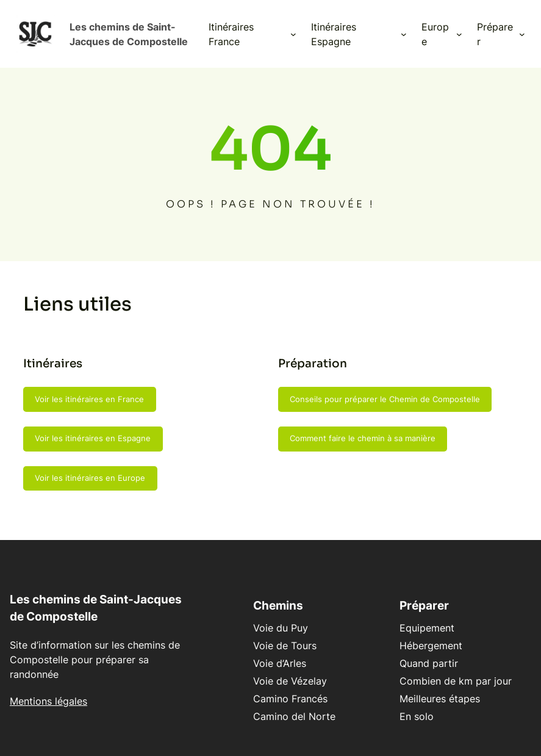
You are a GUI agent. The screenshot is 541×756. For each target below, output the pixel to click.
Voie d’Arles (280, 663)
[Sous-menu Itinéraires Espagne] (404, 34)
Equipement (427, 628)
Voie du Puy (281, 628)
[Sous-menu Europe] (459, 34)
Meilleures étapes (440, 699)
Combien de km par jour (456, 681)
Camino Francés (290, 699)
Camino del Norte (294, 716)
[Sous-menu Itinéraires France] (293, 34)
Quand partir (429, 663)
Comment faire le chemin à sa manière (363, 438)
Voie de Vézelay (290, 681)
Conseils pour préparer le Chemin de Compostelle (385, 399)
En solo (417, 716)
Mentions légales (48, 701)
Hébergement (431, 646)
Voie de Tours (285, 646)
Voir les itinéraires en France (89, 399)
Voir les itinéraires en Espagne (93, 438)
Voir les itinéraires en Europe (90, 478)
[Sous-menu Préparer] (522, 34)
